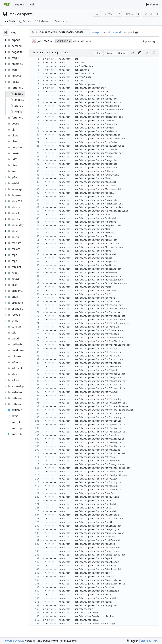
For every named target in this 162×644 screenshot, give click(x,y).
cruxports (25, 14)
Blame (110, 53)
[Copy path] (137, 32)
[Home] (7, 5)
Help (33, 4)
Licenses (146, 641)
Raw (99, 53)
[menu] (133, 641)
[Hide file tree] (6, 33)
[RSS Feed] (97, 14)
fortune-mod (113, 32)
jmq (12, 14)
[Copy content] (140, 53)
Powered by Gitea (14, 641)
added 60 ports (82, 41)
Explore (20, 4)
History (122, 53)
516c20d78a (64, 41)
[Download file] (133, 53)
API (155, 641)
